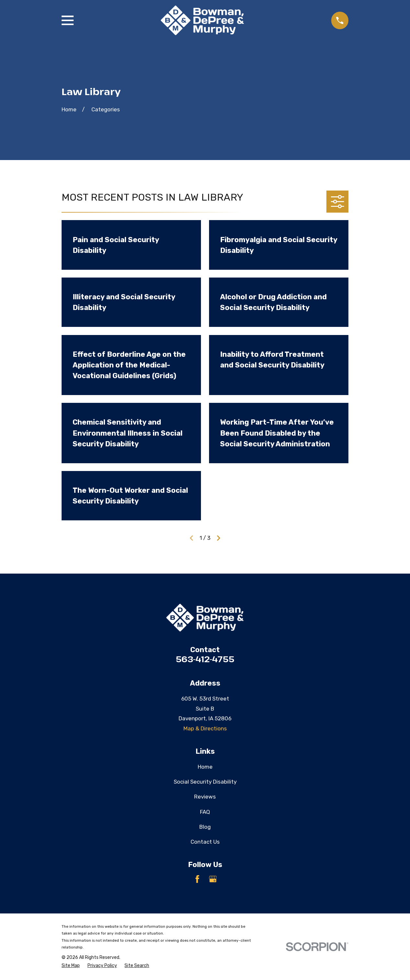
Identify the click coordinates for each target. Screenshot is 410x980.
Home (205, 767)
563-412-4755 (205, 659)
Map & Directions (205, 728)
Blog (205, 827)
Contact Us (205, 842)
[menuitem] (71, 966)
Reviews (205, 797)
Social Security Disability (205, 782)
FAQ (205, 812)
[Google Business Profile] (213, 879)
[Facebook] (197, 879)
